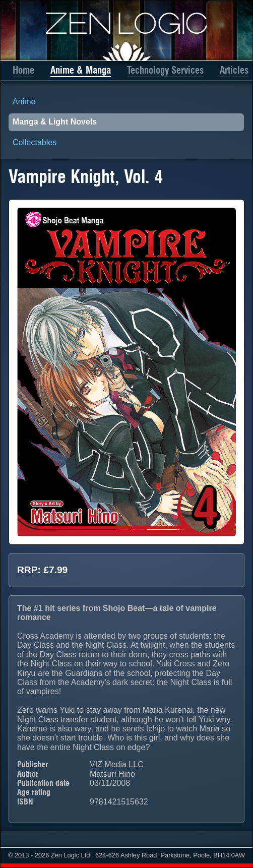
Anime (24, 102)
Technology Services (165, 70)
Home (23, 70)
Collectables (35, 142)
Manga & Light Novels (55, 122)
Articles (234, 70)
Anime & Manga (81, 70)
